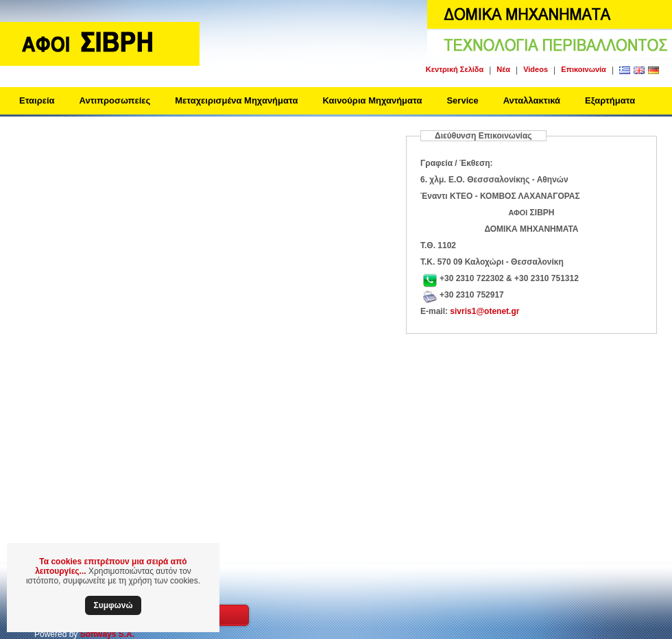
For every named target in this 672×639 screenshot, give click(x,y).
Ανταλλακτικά (532, 100)
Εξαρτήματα (610, 100)
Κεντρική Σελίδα (455, 69)
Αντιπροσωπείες (115, 100)
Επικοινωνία (584, 69)
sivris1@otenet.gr (484, 311)
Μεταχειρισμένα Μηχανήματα (236, 100)
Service (462, 100)
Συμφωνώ (113, 605)
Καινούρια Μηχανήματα (372, 100)
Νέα (503, 69)
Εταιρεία (37, 100)
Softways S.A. (107, 634)
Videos (536, 69)
